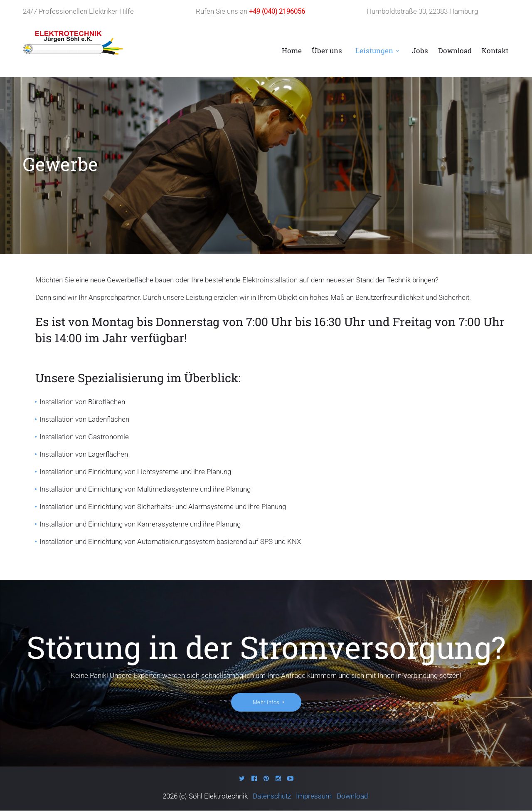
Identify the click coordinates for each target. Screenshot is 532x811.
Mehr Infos (266, 703)
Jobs (420, 51)
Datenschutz (273, 796)
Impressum (315, 796)
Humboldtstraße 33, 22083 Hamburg (422, 11)
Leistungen (374, 51)
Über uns (327, 51)
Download (455, 51)
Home (292, 51)
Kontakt (495, 51)
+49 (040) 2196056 (277, 11)
